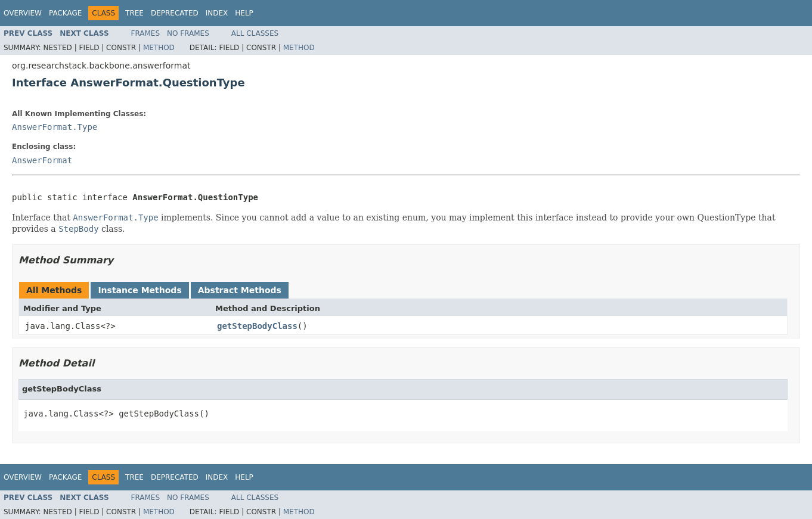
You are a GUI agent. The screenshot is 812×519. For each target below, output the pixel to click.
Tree (134, 13)
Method (159, 48)
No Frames (188, 33)
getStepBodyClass (257, 326)
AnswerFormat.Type (55, 127)
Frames (146, 33)
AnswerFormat (42, 160)
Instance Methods (140, 290)
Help (244, 13)
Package (65, 13)
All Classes (255, 33)
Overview (23, 13)
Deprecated (175, 13)
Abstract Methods (240, 290)
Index (217, 13)
